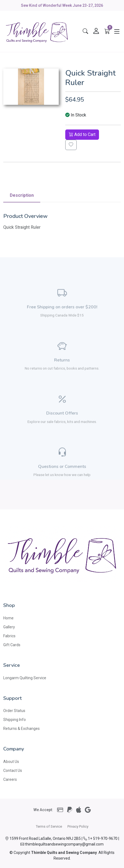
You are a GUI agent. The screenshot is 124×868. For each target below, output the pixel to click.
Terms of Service (49, 826)
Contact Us (13, 771)
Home (8, 618)
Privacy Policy (78, 826)
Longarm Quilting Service (25, 678)
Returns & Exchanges (21, 729)
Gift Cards (12, 645)
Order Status (14, 711)
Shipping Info (15, 720)
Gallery (9, 627)
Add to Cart (82, 134)
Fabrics (9, 636)
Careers (10, 779)
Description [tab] (22, 211)
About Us (11, 762)
